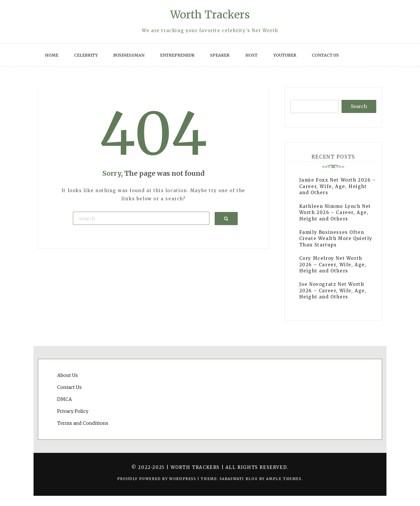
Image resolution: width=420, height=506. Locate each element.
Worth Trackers (210, 15)
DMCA (64, 399)
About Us (68, 375)
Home (52, 55)
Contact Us (325, 55)
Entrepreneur (177, 55)
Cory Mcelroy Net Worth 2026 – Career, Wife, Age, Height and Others (333, 265)
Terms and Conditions (83, 423)
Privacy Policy (73, 411)
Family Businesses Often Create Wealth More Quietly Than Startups (336, 239)
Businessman (129, 55)
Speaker (220, 55)
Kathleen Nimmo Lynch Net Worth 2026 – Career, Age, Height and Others (335, 213)
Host (251, 55)
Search (359, 106)
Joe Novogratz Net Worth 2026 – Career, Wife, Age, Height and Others (333, 291)
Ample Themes (284, 479)
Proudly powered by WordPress (157, 479)
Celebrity (86, 55)
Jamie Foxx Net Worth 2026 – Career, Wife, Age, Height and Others (338, 186)
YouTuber (285, 55)
